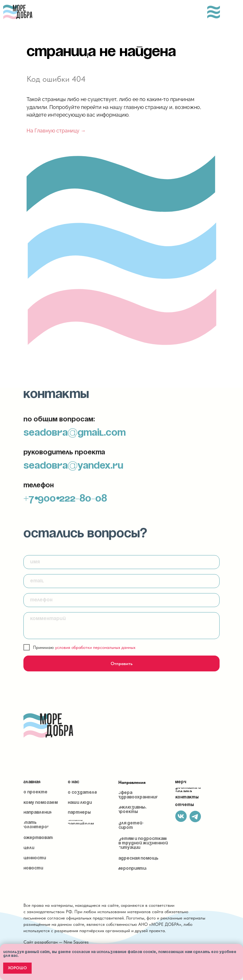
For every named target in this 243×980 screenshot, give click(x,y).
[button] (36, 825)
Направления (132, 782)
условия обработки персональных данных (95, 647)
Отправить (122, 663)
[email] (121, 581)
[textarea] (121, 626)
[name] (121, 562)
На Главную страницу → (56, 131)
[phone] (121, 600)
